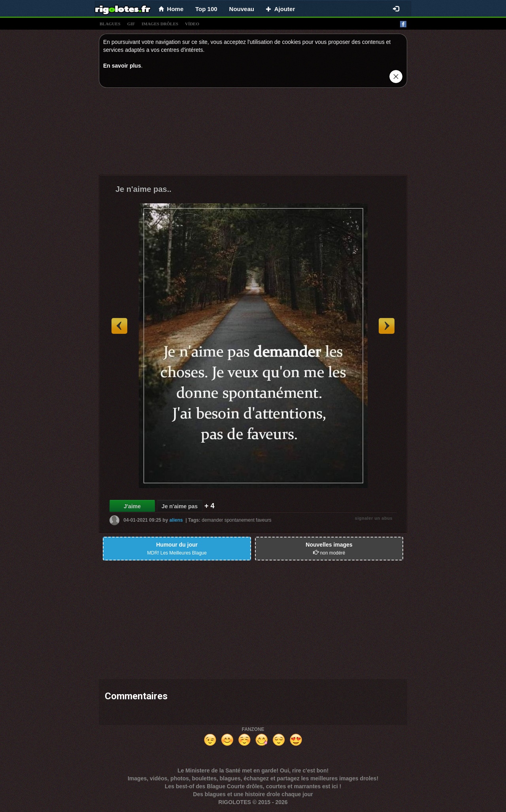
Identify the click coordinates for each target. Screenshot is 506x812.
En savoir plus (122, 66)
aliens (176, 520)
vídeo (192, 24)
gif (131, 24)
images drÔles (160, 24)
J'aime (132, 506)
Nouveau (242, 9)
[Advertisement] (253, 133)
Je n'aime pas (180, 506)
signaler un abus (374, 518)
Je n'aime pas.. (143, 189)
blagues (110, 24)
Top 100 (206, 9)
